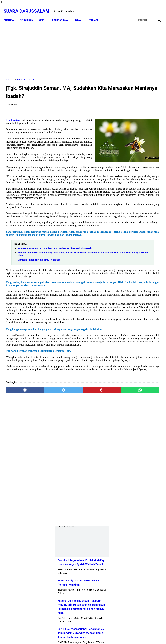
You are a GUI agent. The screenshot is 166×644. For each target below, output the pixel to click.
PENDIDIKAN (29, 15)
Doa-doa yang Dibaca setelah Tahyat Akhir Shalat (147, 338)
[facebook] (134, 8)
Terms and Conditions (102, 636)
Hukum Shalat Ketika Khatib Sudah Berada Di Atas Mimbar (148, 446)
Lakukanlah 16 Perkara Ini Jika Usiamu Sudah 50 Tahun (149, 464)
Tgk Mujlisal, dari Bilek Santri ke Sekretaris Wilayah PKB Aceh (148, 483)
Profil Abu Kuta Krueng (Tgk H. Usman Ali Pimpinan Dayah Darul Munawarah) (140, 302)
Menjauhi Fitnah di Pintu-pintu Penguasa (39, 303)
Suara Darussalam (29, 8)
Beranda (11, 15)
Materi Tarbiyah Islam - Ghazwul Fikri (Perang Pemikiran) (136, 185)
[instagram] (157, 8)
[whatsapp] (96, 458)
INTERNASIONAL (62, 15)
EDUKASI (95, 15)
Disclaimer (71, 636)
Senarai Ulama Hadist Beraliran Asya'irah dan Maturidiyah (148, 372)
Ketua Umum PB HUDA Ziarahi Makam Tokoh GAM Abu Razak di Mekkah (55, 291)
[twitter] (141, 8)
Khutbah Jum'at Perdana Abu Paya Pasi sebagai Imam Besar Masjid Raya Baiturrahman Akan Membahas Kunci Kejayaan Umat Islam (55, 297)
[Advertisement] (57, 46)
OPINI (44, 15)
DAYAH (81, 15)
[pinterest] (70, 458)
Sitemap (83, 636)
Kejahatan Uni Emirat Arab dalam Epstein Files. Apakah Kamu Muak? (149, 427)
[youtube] (149, 8)
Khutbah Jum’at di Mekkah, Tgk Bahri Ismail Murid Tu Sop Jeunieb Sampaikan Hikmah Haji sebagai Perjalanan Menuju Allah (139, 214)
